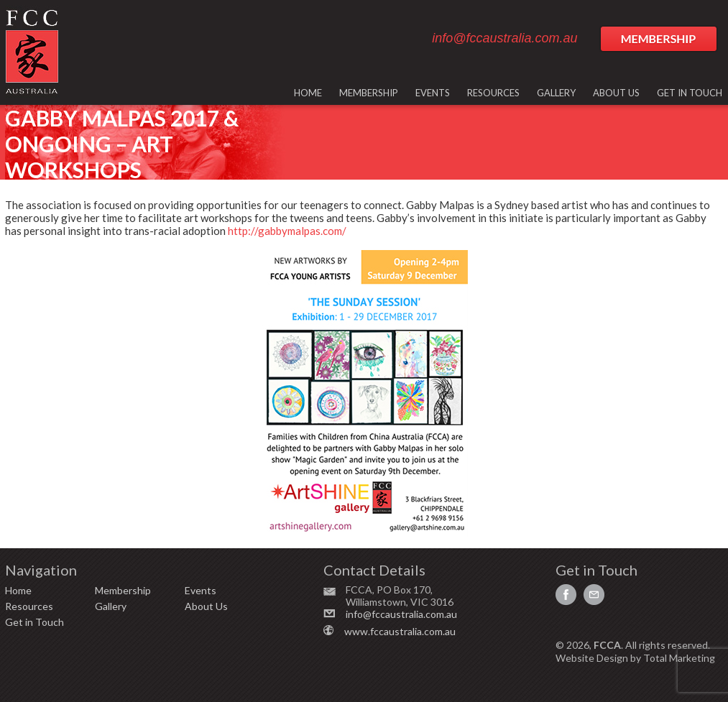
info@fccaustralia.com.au (504, 38)
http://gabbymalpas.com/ (287, 231)
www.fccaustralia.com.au (400, 631)
